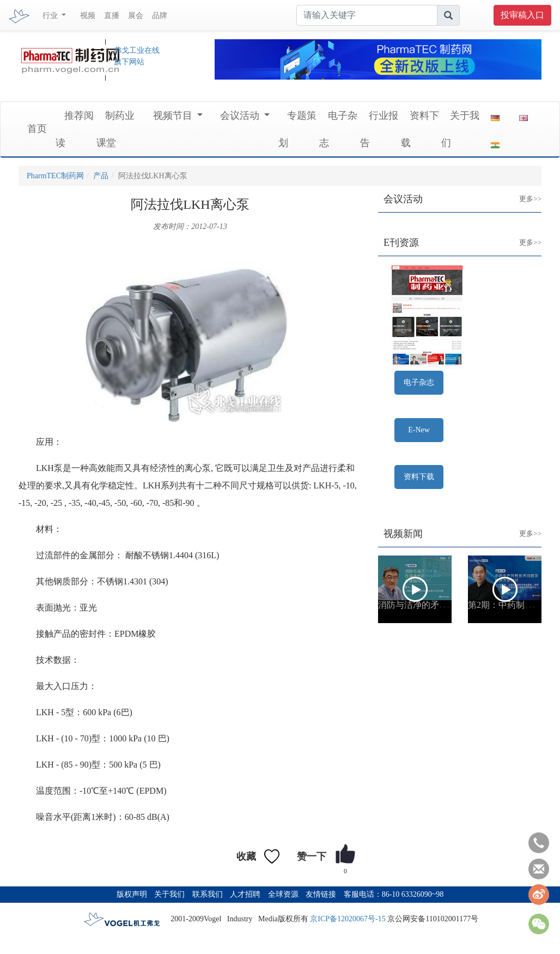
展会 (136, 16)
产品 (101, 176)
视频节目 (174, 116)
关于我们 (169, 894)
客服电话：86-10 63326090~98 (394, 894)
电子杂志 (419, 382)
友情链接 (321, 894)
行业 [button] (51, 16)
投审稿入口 (522, 15)
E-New (419, 430)
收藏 (246, 856)
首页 (37, 129)
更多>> (522, 190)
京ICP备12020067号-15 (348, 919)
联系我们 (208, 894)
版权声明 (132, 894)
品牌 (160, 16)
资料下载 (419, 477)
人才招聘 (245, 894)
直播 (112, 16)
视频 (88, 16)
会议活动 (241, 116)
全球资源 (283, 894)
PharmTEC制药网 (55, 176)
